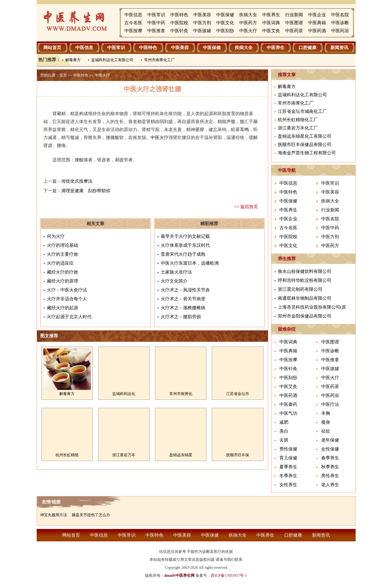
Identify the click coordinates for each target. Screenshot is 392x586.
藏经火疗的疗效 (63, 272)
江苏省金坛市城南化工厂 (302, 111)
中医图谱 (294, 23)
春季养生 (330, 458)
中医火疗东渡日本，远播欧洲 (190, 263)
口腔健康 (307, 48)
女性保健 (330, 449)
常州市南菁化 (181, 394)
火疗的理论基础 (63, 245)
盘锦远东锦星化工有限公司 (305, 136)
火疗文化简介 (174, 281)
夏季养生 (288, 467)
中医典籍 (317, 23)
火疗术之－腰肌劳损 (181, 317)
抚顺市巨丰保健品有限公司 (305, 145)
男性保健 (288, 449)
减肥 (284, 422)
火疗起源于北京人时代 (69, 317)
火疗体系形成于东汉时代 (185, 245)
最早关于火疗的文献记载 (185, 236)
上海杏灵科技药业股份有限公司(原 (312, 307)
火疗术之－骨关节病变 (183, 299)
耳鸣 (244, 130)
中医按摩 (133, 31)
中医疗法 (330, 404)
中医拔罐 (202, 31)
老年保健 (330, 440)
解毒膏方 (73, 60)
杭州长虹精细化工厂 (298, 120)
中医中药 (156, 23)
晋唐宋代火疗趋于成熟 (183, 254)
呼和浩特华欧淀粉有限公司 (305, 280)
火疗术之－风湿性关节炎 (185, 290)
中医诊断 (340, 23)
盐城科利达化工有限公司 (112, 60)
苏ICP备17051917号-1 (229, 575)
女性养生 (288, 485)
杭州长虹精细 (67, 455)
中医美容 (202, 15)
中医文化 (225, 23)
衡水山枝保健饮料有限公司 (305, 271)
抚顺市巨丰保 (238, 455)
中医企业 (317, 15)
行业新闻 (294, 15)
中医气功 (288, 413)
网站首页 (52, 48)
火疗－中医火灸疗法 (67, 290)
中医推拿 (156, 31)
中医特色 (179, 15)
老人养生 (330, 485)
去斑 (284, 440)
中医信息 (133, 15)
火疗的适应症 (60, 263)
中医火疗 (248, 31)
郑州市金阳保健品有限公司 (305, 316)
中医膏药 (288, 404)
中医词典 (271, 23)
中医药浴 (340, 31)
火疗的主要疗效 (63, 254)
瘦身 (326, 422)
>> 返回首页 (246, 207)
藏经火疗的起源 (63, 308)
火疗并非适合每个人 (67, 299)
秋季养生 (330, 467)
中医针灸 (179, 31)
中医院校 (179, 23)
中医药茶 (294, 31)
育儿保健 (288, 458)
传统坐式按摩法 (77, 181)
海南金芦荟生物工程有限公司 (307, 153)
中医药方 (248, 23)
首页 (63, 75)
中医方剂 (202, 23)
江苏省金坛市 (238, 394)
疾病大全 (248, 15)
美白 (284, 431)
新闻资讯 (339, 48)
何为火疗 (56, 236)
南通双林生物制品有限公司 (305, 298)
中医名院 (340, 15)
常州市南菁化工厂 (159, 60)
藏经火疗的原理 (63, 281)
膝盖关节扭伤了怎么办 (91, 515)
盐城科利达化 (124, 394)
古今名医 (133, 23)
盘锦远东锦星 (181, 455)
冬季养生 (288, 476)
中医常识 (156, 15)
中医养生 (271, 15)
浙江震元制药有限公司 (300, 289)
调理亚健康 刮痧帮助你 (86, 191)
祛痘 (326, 431)
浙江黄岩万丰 (124, 455)
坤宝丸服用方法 (54, 515)
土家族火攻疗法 (176, 272)
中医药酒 (317, 31)
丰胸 (326, 413)
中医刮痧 (225, 31)
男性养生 (330, 476)
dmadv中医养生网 (179, 575)
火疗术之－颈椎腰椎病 (183, 308)
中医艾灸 (271, 31)
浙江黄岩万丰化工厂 (298, 128)
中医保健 (225, 15)
